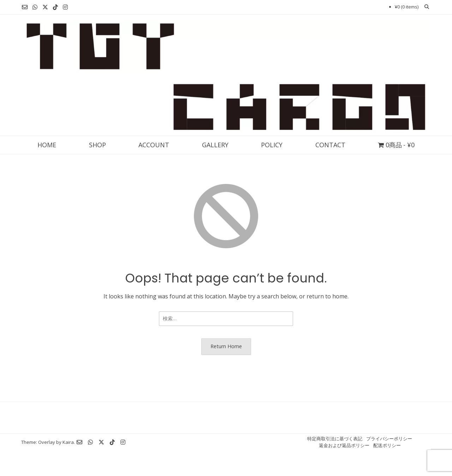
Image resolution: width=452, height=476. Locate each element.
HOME (47, 145)
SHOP (97, 145)
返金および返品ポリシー (344, 445)
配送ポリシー (387, 445)
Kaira (68, 442)
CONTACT (330, 145)
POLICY (272, 145)
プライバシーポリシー (389, 439)
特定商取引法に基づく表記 (335, 439)
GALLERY (215, 145)
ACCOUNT (154, 145)
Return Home (226, 346)
